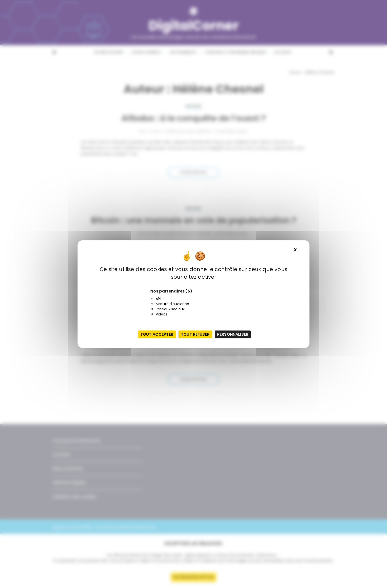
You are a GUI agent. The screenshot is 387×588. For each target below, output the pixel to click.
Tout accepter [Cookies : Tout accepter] (157, 334)
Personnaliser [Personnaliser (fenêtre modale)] (233, 334)
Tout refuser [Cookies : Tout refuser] (195, 334)
